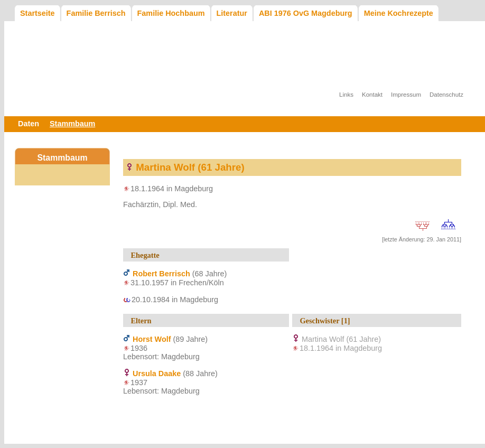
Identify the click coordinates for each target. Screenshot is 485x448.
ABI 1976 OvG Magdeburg (306, 13)
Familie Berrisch (96, 13)
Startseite (38, 13)
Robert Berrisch (161, 274)
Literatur (232, 13)
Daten (29, 124)
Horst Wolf (152, 339)
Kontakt (372, 95)
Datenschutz (446, 95)
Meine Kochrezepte (399, 13)
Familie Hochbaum (171, 13)
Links (346, 95)
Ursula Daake (157, 374)
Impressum (406, 95)
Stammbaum (72, 124)
